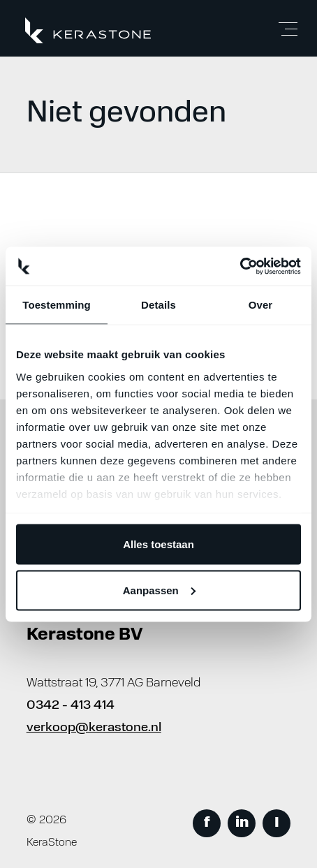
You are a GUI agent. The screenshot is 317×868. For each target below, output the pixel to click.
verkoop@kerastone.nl (94, 728)
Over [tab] (261, 305)
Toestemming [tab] (57, 305)
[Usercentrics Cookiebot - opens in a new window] (240, 266)
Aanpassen (159, 590)
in (242, 823)
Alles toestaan (158, 544)
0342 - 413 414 (71, 706)
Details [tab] (158, 305)
